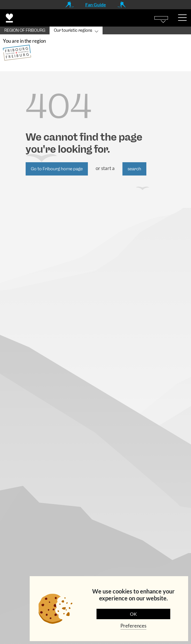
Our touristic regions (73, 30)
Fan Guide (96, 4)
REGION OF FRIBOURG (25, 30)
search (134, 169)
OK (133, 614)
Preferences (133, 626)
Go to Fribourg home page (57, 169)
